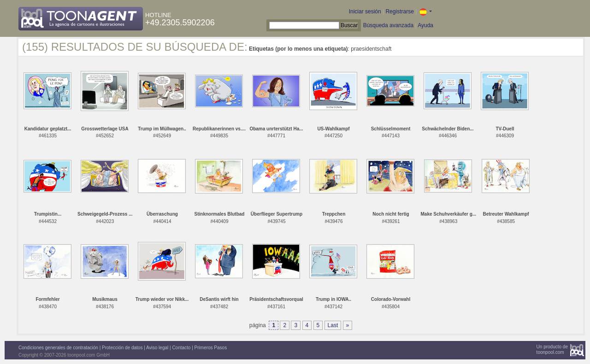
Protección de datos (122, 348)
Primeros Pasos (211, 348)
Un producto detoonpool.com (552, 349)
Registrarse (399, 12)
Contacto (181, 348)
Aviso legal (157, 348)
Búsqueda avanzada (388, 25)
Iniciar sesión (365, 12)
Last (333, 325)
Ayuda (425, 25)
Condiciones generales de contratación (58, 348)
